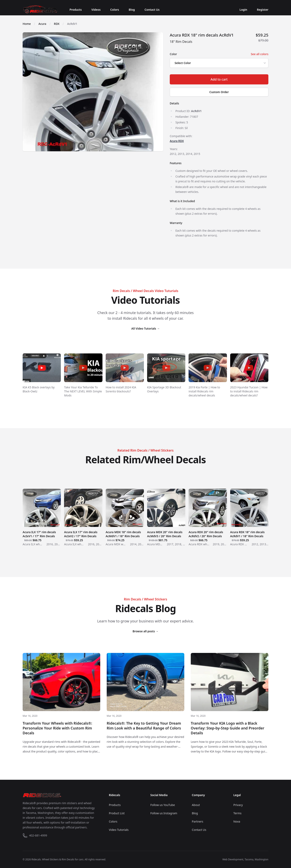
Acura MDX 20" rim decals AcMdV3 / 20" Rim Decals (166, 534)
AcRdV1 (72, 24)
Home (27, 24)
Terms (237, 813)
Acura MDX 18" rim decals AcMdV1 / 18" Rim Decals (125, 534)
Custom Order (219, 92)
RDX (57, 24)
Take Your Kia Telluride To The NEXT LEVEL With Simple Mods (83, 391)
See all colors (260, 54)
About (196, 805)
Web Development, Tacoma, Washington (245, 859)
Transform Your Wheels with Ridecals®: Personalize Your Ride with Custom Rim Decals (57, 728)
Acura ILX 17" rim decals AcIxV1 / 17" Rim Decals (42, 534)
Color (173, 54)
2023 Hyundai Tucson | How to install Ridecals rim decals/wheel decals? (249, 391)
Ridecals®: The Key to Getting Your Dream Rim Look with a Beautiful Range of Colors (144, 726)
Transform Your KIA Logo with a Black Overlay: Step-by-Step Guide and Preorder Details (228, 728)
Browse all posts (145, 631)
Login (243, 10)
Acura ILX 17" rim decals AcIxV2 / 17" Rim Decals (83, 534)
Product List (117, 813)
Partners (197, 821)
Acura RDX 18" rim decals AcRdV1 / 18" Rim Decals (249, 534)
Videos (96, 10)
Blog (132, 10)
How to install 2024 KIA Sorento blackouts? (121, 389)
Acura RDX (177, 141)
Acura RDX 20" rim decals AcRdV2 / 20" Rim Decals (208, 534)
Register (263, 10)
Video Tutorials (119, 830)
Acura (42, 24)
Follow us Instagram (164, 813)
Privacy (238, 805)
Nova (237, 821)
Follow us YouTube (163, 805)
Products (76, 10)
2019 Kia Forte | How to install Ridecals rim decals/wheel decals (204, 391)
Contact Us (152, 10)
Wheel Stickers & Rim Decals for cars (63, 859)
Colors (115, 10)
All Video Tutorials (145, 328)
